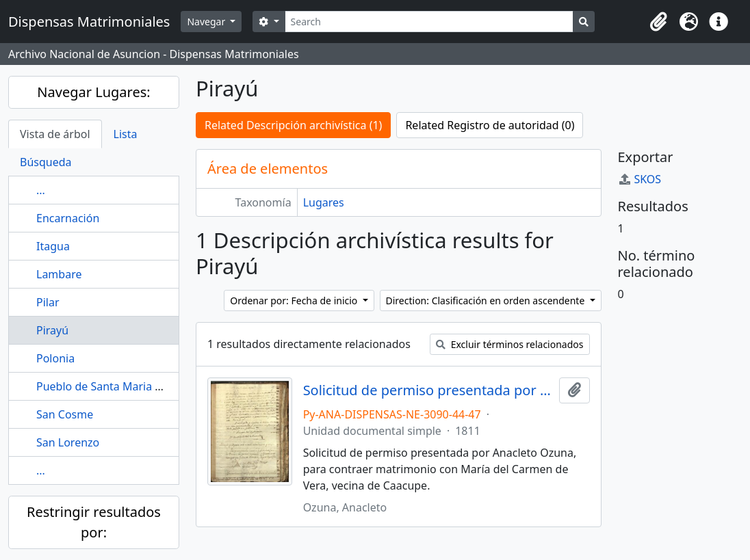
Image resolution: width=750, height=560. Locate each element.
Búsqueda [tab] (46, 162)
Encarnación (68, 218)
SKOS (640, 179)
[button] (658, 22)
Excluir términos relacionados (509, 344)
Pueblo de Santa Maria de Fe (109, 386)
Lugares (324, 202)
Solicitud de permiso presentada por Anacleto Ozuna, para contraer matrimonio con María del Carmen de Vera (428, 390)
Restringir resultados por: (94, 522)
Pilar (48, 302)
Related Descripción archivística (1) (293, 125)
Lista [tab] (126, 134)
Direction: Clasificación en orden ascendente (487, 301)
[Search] (429, 22)
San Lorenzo (68, 442)
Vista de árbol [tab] (55, 134)
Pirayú (52, 330)
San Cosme (65, 414)
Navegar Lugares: (93, 92)
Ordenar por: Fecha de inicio (295, 301)
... (41, 190)
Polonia (55, 358)
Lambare (59, 274)
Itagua (53, 246)
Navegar (207, 22)
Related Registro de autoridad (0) (490, 125)
